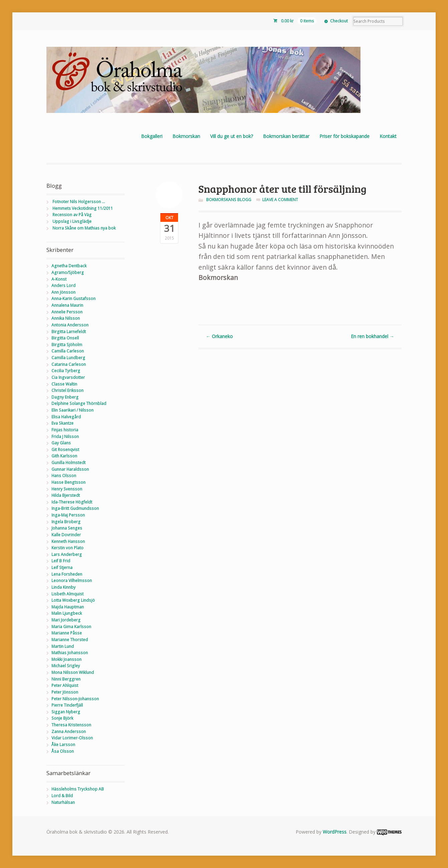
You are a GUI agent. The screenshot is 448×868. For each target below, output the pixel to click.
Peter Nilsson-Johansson (75, 699)
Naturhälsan (63, 802)
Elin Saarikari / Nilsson (72, 410)
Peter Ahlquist (65, 685)
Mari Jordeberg (66, 620)
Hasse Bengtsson (68, 482)
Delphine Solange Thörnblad (79, 403)
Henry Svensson (67, 489)
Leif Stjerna (62, 567)
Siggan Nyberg (66, 712)
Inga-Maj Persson (68, 515)
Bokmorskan (186, 136)
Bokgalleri (152, 136)
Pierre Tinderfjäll (67, 705)
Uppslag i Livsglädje (72, 221)
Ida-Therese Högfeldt (72, 502)
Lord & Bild (62, 796)
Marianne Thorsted (70, 640)
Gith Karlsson (64, 456)
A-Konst (59, 279)
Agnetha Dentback (69, 266)
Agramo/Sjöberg (68, 272)
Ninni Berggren (66, 679)
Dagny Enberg (65, 397)
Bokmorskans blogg (229, 200)
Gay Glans (61, 443)
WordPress (335, 832)
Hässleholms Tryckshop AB (78, 789)
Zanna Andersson (69, 732)
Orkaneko (219, 336)
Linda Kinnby (63, 587)
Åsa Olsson (63, 751)
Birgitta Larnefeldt (69, 332)
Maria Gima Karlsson (71, 627)
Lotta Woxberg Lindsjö (73, 600)
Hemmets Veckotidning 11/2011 (83, 208)
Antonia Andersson (70, 325)
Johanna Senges (67, 528)
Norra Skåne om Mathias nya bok (84, 228)
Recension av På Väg (72, 215)
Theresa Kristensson (71, 725)
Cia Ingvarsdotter (68, 377)
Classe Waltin (64, 384)
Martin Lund (63, 646)
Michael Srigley (66, 666)
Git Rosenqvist (65, 450)
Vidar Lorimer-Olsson (72, 738)
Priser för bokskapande (344, 136)
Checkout (339, 21)
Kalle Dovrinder (66, 535)
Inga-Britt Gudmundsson (75, 508)
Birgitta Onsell (65, 338)
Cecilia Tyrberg (66, 371)
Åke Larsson (63, 745)
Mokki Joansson (66, 659)
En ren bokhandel (372, 336)
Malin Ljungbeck (67, 613)
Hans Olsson (64, 476)
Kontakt (388, 136)
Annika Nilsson (66, 318)
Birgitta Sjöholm (67, 345)
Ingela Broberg (66, 522)
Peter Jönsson (65, 692)
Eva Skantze (62, 423)
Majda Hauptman (68, 607)
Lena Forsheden (67, 574)
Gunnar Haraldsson (70, 469)
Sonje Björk (62, 718)
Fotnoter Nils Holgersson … (79, 202)
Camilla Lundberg (68, 358)
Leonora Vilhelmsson (72, 581)
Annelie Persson (67, 312)
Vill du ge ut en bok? (232, 136)
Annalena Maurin (67, 305)
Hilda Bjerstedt (66, 495)
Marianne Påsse (67, 633)
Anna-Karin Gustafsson (73, 299)
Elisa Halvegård (66, 417)
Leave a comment (280, 200)
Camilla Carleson (68, 351)
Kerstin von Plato (67, 548)
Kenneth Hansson (68, 541)
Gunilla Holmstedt (68, 463)
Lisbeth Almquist (67, 594)
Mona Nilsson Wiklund (73, 672)
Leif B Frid (61, 561)
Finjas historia (65, 430)
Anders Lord (63, 285)
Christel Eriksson (67, 390)
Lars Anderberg (67, 554)
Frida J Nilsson (65, 437)
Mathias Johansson (70, 653)
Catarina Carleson (69, 364)
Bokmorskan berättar (286, 136)
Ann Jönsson (63, 292)
